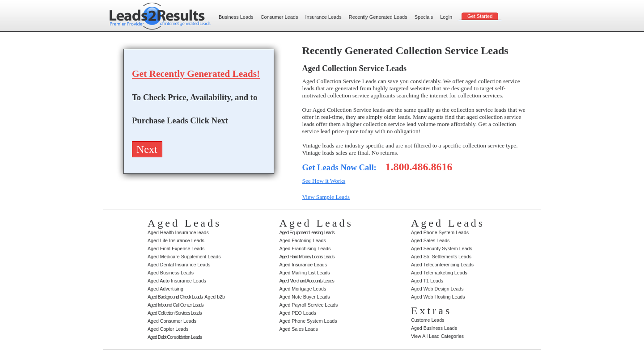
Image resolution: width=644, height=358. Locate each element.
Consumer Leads (280, 17)
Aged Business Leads (171, 273)
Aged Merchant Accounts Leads (306, 281)
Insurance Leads (323, 17)
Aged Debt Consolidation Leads (175, 337)
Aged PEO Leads (297, 313)
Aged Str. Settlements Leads (441, 257)
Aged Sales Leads (299, 329)
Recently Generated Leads (378, 17)
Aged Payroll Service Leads (308, 305)
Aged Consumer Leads (172, 321)
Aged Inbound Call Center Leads (176, 305)
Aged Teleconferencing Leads (442, 265)
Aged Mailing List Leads (304, 273)
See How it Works (324, 181)
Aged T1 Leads (427, 281)
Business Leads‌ (236, 17)
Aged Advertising (165, 289)
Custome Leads (428, 320)
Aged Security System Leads (442, 248)
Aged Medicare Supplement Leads (184, 257)
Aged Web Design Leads (437, 289)
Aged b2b (215, 297)
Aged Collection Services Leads (174, 313)
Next (147, 149)
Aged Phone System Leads (308, 321)
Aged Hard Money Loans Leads (307, 257)
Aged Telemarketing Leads (439, 273)
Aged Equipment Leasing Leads (307, 232)
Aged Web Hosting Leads (438, 297)
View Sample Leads (326, 197)
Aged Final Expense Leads (176, 248)
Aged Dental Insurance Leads (179, 265)
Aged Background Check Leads (175, 297)
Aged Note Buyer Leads (304, 297)
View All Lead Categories (437, 336)
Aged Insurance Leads (303, 265)
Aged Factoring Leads (302, 240)
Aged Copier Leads (168, 329)
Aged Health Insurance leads (178, 232)
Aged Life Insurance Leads (176, 240)
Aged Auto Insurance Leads (177, 281)
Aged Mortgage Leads (303, 289)
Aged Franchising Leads (305, 248)
